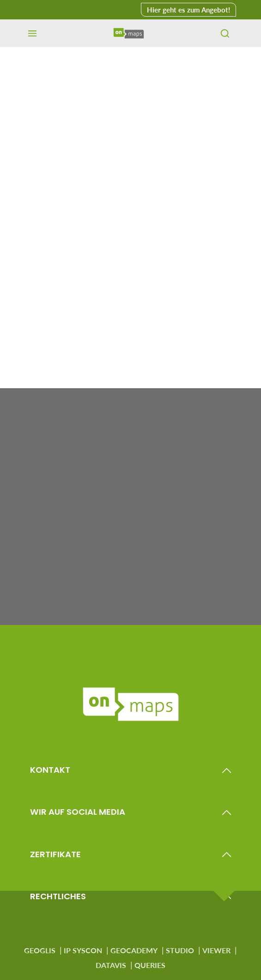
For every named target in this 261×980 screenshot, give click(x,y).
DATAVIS (111, 965)
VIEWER (216, 950)
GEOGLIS (40, 950)
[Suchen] (225, 33)
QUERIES (150, 965)
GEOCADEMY (134, 950)
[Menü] (32, 33)
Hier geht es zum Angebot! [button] (188, 10)
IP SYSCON (83, 950)
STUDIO (180, 950)
